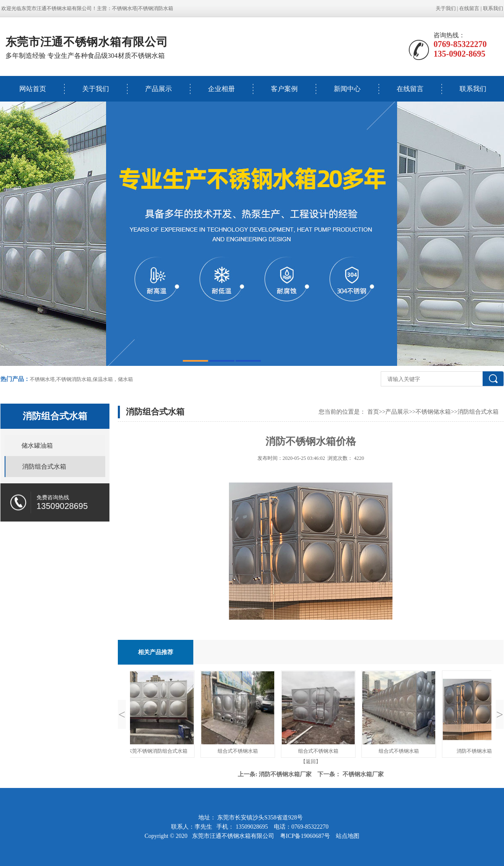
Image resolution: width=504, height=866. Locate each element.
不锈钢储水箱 (433, 412)
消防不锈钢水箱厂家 (285, 774)
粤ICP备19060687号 (306, 836)
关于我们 (446, 8)
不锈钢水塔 (125, 8)
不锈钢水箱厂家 (363, 774)
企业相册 (221, 89)
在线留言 (469, 8)
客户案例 (284, 89)
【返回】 (311, 762)
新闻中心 (347, 89)
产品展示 (158, 89)
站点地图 (348, 836)
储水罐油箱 (37, 446)
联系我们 (493, 8)
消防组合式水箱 (44, 467)
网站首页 (33, 89)
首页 (373, 412)
